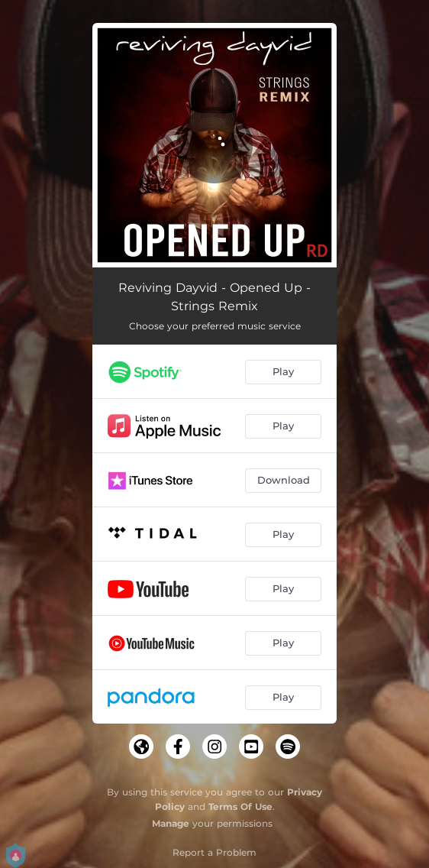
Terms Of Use (240, 806)
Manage (171, 823)
